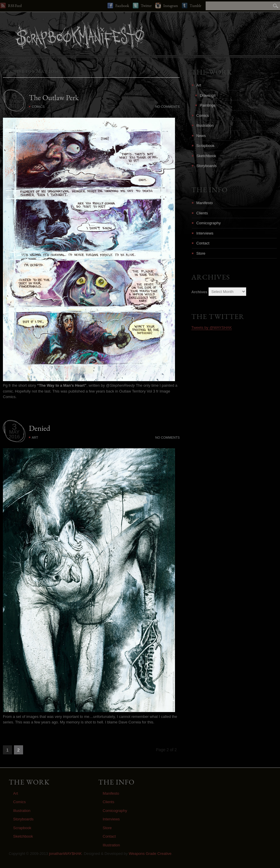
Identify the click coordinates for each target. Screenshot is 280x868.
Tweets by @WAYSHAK (212, 328)
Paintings (208, 105)
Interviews (205, 233)
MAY (14, 101)
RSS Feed (11, 6)
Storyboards (206, 166)
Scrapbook (205, 146)
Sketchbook (206, 156)
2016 (14, 106)
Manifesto (204, 203)
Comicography (209, 223)
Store (201, 253)
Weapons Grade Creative (150, 854)
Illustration (205, 125)
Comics (38, 107)
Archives (199, 292)
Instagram (167, 6)
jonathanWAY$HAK (65, 854)
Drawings (208, 95)
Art (35, 438)
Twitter (142, 6)
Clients (202, 213)
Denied (40, 428)
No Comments (167, 107)
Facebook (118, 6)
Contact (203, 243)
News (201, 136)
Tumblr (191, 6)
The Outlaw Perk (54, 98)
